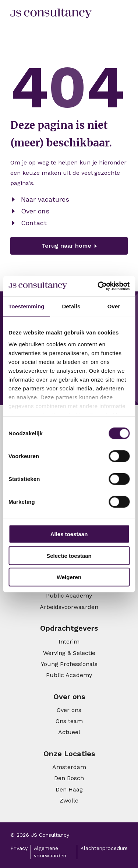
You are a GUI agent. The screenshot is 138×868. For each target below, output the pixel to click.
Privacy (19, 848)
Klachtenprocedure (104, 848)
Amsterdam (69, 767)
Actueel (69, 732)
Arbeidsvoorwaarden (69, 607)
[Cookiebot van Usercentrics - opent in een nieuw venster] (98, 286)
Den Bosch (69, 778)
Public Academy (69, 596)
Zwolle (69, 800)
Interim (69, 642)
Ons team (69, 721)
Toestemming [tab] (26, 306)
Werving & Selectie (69, 653)
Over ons (35, 211)
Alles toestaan (69, 534)
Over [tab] (114, 306)
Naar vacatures (45, 199)
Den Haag (69, 789)
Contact (34, 223)
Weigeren (69, 577)
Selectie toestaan (69, 555)
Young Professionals (69, 664)
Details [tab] (71, 306)
